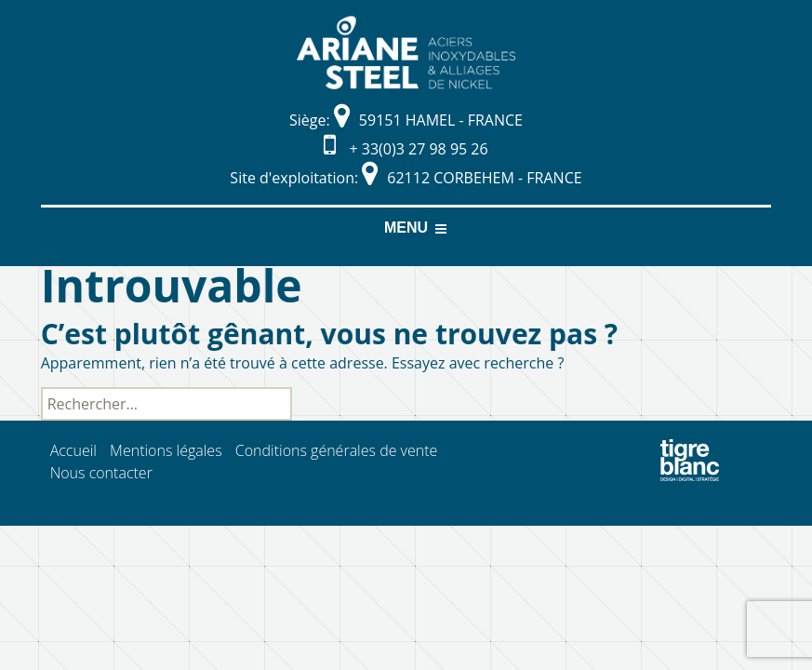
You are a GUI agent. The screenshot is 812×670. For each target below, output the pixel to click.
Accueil (73, 450)
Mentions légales (166, 450)
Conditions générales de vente (337, 450)
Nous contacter (101, 473)
